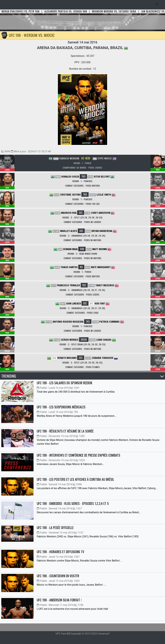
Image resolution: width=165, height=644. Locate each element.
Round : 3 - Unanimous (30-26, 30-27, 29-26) (82, 290)
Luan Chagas (104, 340)
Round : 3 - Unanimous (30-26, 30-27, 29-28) (82, 308)
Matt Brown (100, 249)
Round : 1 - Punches (82, 181)
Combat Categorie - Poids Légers (83, 294)
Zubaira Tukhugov (103, 358)
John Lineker (73, 304)
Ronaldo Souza (70, 177)
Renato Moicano (67, 358)
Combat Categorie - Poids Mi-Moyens (82, 240)
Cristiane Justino (70, 195)
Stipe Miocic (105, 158)
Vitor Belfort (102, 177)
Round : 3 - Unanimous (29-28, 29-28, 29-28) (83, 236)
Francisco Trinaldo (68, 285)
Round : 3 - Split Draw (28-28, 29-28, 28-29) (83, 344)
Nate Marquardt (101, 267)
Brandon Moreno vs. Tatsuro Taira (114, 11)
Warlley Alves (69, 231)
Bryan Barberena (102, 231)
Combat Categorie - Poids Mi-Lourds (82, 222)
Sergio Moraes (70, 340)
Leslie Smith (104, 195)
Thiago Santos (69, 267)
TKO (83, 176)
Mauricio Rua (69, 213)
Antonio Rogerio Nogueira (68, 322)
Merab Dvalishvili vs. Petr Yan (21, 11)
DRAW (84, 340)
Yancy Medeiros (105, 285)
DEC (81, 213)
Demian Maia (70, 249)
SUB (82, 249)
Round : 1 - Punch (82, 163)
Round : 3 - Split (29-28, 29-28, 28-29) (82, 217)
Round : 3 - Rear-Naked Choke (82, 254)
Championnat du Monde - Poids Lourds (82, 168)
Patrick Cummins (109, 322)
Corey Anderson (101, 213)
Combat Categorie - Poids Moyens (83, 186)
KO (86, 158)
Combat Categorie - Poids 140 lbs (82, 204)
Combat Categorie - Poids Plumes (83, 367)
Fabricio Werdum (69, 158)
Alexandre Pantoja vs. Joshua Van (66, 11)
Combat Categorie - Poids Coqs (83, 313)
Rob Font (100, 304)
